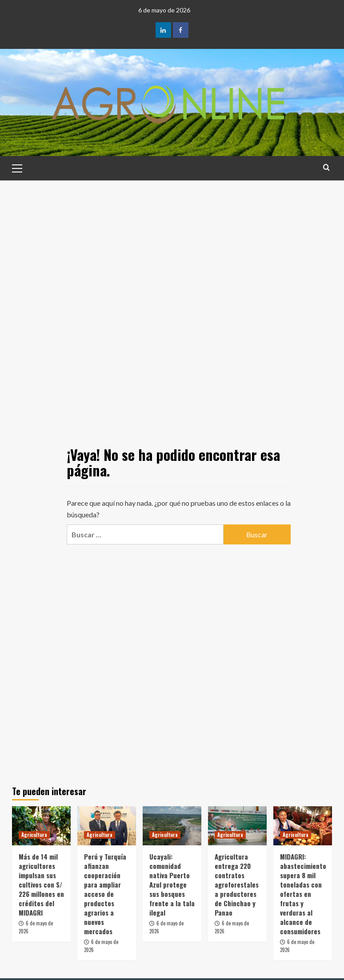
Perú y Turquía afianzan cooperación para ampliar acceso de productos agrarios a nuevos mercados (105, 894)
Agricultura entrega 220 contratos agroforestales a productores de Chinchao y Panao (237, 884)
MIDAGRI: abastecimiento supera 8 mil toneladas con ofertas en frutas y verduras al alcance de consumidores (303, 894)
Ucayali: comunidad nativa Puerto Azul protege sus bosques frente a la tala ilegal (172, 884)
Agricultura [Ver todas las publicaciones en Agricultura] (34, 835)
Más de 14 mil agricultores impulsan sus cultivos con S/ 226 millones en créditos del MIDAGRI (41, 884)
